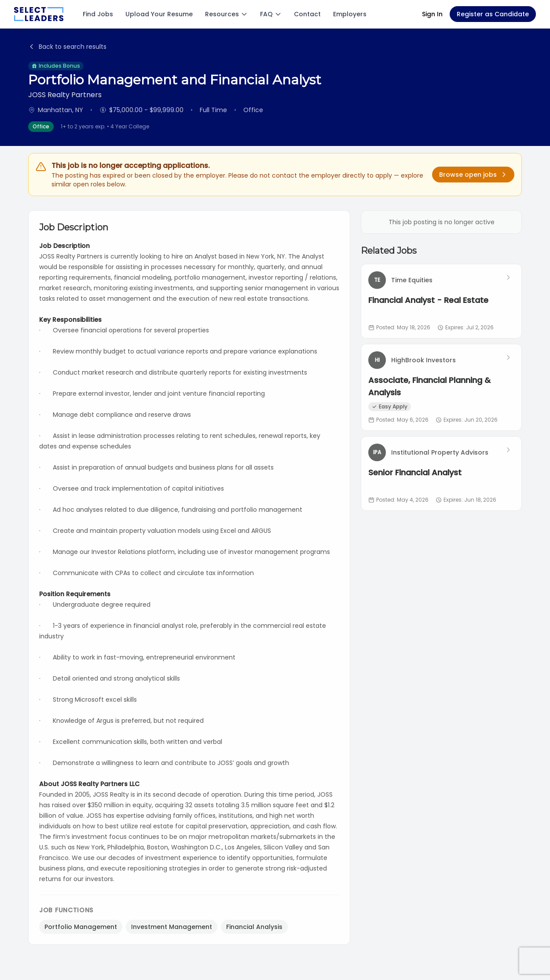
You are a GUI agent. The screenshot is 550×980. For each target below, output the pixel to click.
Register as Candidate (493, 14)
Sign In (432, 14)
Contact (307, 14)
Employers (350, 14)
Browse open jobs (473, 175)
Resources (226, 14)
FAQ (271, 14)
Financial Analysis (254, 927)
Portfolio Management (81, 927)
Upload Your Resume (159, 14)
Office (41, 126)
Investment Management (172, 927)
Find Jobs (98, 14)
